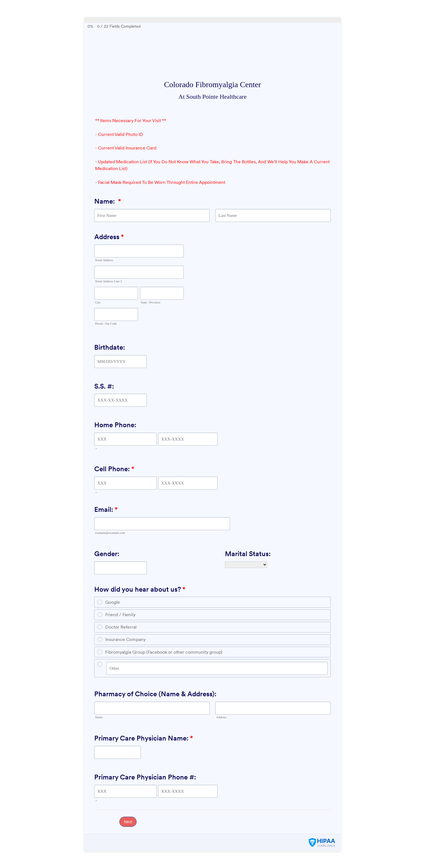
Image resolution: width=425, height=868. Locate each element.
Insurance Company (125, 639)
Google (113, 602)
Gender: (107, 554)
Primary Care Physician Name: (144, 738)
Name (99, 717)
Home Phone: (115, 425)
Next (128, 822)
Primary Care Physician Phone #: (145, 777)
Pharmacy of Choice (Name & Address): (155, 694)
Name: (108, 201)
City (98, 302)
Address (109, 237)
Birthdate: (110, 347)
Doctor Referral (121, 627)
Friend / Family (120, 615)
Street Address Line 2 (109, 281)
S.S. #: (104, 386)
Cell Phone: (114, 469)
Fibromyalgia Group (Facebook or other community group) (164, 652)
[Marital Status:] (246, 565)
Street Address (104, 260)
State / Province (151, 302)
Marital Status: (248, 554)
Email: (106, 509)
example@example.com (110, 533)
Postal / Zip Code (106, 323)
